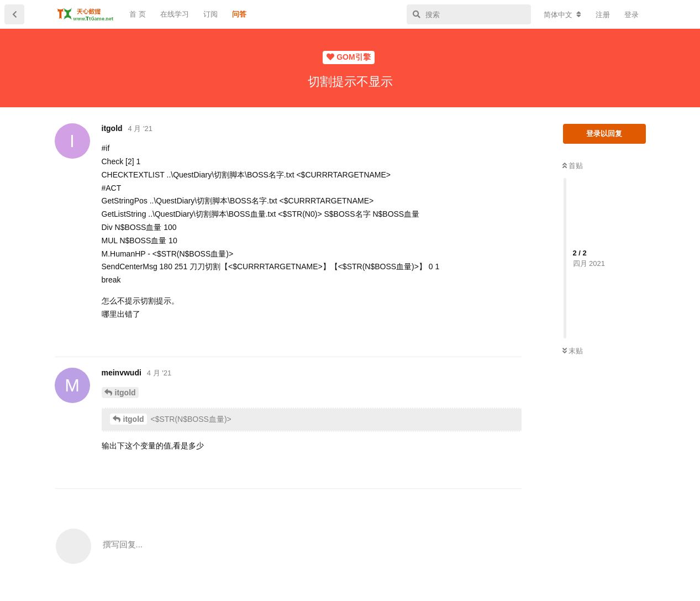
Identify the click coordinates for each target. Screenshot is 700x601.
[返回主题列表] (14, 14)
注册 (603, 15)
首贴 (573, 166)
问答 (239, 14)
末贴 (573, 351)
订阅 (210, 14)
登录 (631, 15)
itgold (125, 393)
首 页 (138, 14)
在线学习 (175, 14)
